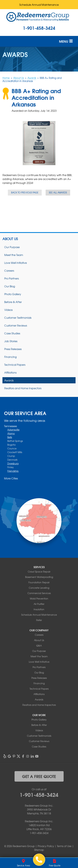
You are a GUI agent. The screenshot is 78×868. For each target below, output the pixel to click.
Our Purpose (12, 247)
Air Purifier (39, 604)
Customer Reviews (16, 325)
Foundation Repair (39, 582)
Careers (9, 270)
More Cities (11, 478)
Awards (9, 380)
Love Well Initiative (16, 263)
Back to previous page (25, 192)
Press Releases (13, 349)
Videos (8, 310)
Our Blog (10, 286)
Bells (10, 437)
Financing (10, 357)
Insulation (39, 609)
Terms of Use (64, 846)
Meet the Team (14, 255)
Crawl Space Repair (39, 572)
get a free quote (39, 776)
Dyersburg (13, 463)
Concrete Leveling (39, 588)
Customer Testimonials (18, 318)
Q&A (39, 646)
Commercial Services (39, 593)
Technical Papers (15, 365)
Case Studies (12, 333)
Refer (39, 620)
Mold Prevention (39, 598)
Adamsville (13, 430)
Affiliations (10, 372)
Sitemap (39, 850)
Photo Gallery (13, 294)
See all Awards (58, 192)
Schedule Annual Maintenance (39, 5)
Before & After (13, 302)
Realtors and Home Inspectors (23, 388)
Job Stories (11, 341)
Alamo (11, 433)
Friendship (13, 471)
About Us (10, 239)
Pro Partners (12, 278)
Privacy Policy (46, 846)
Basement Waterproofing (39, 577)
